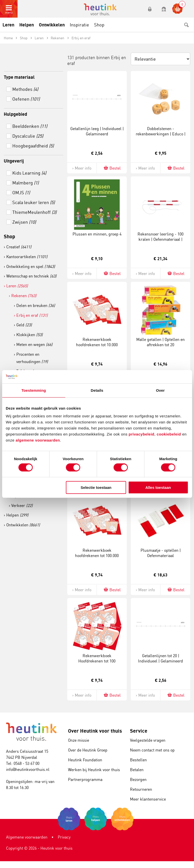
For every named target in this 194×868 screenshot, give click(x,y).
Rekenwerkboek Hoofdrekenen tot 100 (97, 658)
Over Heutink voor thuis (95, 731)
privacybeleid (142, 434)
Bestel (112, 168)
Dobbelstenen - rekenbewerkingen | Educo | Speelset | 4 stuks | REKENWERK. (161, 136)
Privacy (64, 837)
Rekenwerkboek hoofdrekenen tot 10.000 (97, 342)
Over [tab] (160, 390)
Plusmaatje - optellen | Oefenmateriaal (161, 553)
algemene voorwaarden (38, 440)
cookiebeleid (169, 434)
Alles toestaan (158, 487)
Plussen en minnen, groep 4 (97, 234)
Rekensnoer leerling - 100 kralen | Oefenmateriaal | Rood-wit (160, 239)
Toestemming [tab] (34, 390)
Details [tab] (97, 390)
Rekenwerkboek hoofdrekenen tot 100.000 (97, 553)
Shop (9, 236)
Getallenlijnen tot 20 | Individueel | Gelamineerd (160, 658)
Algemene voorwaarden (27, 837)
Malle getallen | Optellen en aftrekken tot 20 (160, 342)
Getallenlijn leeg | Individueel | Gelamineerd (97, 131)
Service (139, 731)
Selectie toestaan (96, 487)
